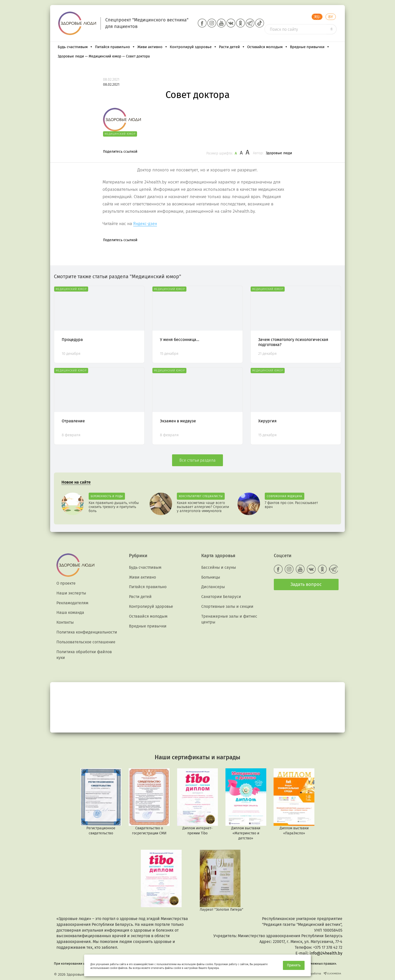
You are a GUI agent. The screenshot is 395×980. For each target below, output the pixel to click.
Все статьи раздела (197, 460)
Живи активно (153, 47)
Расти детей (232, 47)
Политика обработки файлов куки (84, 655)
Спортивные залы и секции (227, 606)
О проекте (66, 583)
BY (331, 17)
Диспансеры (213, 587)
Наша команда (70, 612)
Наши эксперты (71, 593)
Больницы (211, 577)
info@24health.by (326, 953)
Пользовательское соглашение (86, 642)
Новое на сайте (76, 482)
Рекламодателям (72, 603)
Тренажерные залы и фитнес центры (229, 619)
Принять (294, 965)
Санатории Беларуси (221, 597)
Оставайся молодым (268, 47)
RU (317, 17)
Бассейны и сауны (219, 567)
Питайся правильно (115, 47)
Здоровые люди (279, 153)
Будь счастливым (75, 47)
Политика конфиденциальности (87, 632)
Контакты (65, 622)
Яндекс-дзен (145, 224)
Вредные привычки (310, 47)
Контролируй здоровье (193, 47)
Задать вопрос (306, 584)
